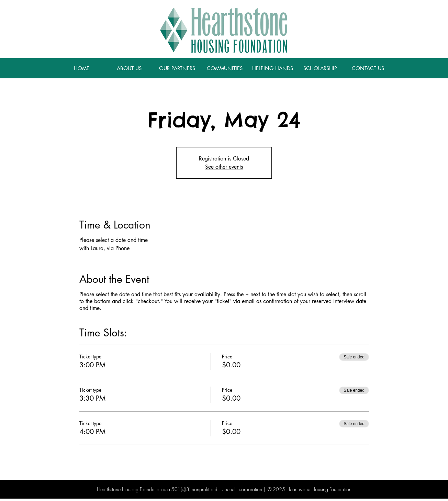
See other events (224, 167)
